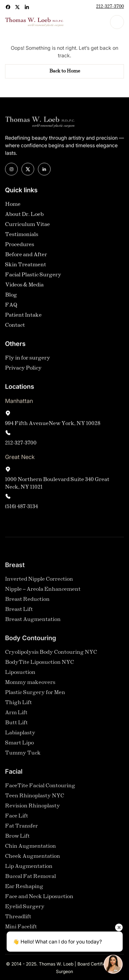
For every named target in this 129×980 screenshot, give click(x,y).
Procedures (20, 245)
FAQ (11, 305)
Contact (15, 325)
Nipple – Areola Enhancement (43, 593)
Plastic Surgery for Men (35, 696)
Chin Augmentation (31, 849)
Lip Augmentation (29, 870)
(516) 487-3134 (21, 507)
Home (13, 204)
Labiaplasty (20, 736)
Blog (11, 295)
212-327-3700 (110, 7)
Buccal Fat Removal (31, 880)
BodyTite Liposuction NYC (40, 666)
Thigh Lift (18, 706)
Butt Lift (16, 726)
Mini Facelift (21, 930)
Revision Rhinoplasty (33, 809)
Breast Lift (19, 613)
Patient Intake (23, 315)
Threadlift (18, 920)
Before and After (26, 255)
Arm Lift (16, 716)
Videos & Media (24, 285)
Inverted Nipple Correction (39, 582)
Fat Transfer (21, 829)
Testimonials (22, 234)
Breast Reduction (27, 603)
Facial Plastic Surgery (33, 275)
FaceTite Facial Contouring (40, 789)
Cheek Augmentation (33, 860)
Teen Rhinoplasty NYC (35, 799)
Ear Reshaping (24, 890)
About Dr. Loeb (24, 214)
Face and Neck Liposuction (39, 900)
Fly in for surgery (28, 358)
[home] (34, 22)
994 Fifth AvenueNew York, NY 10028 (53, 423)
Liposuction (20, 676)
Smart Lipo (19, 746)
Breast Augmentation (33, 623)
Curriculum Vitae (28, 224)
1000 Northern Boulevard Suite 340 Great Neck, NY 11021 (57, 483)
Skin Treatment (26, 265)
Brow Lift (17, 839)
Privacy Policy (23, 368)
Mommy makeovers (30, 686)
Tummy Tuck (23, 756)
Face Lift (17, 819)
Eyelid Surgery (25, 910)
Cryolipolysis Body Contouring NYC (51, 655)
